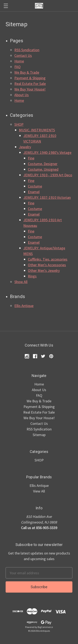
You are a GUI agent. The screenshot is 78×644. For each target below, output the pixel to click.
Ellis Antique (24, 306)
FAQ (17, 67)
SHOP (19, 124)
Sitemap (39, 435)
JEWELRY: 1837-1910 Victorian (47, 197)
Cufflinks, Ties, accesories (48, 259)
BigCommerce (45, 627)
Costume (35, 186)
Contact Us (23, 55)
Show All (21, 282)
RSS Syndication (27, 50)
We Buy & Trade (27, 72)
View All (39, 491)
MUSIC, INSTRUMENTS (37, 130)
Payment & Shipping (30, 78)
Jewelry (25, 147)
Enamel (34, 192)
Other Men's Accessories (47, 265)
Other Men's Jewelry (44, 270)
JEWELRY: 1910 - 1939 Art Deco (48, 175)
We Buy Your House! (30, 89)
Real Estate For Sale (30, 84)
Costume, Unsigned (43, 169)
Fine (31, 158)
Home (19, 61)
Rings (32, 276)
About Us (22, 95)
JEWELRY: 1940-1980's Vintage (47, 152)
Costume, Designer (43, 164)
